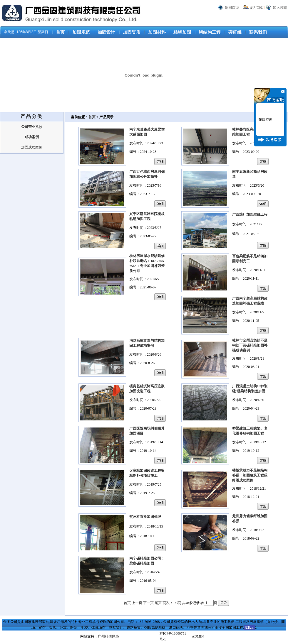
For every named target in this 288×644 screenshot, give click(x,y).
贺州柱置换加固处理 (145, 517)
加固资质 (132, 32)
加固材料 (157, 32)
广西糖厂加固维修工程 (250, 214)
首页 (60, 32)
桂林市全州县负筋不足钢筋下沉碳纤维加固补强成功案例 (250, 345)
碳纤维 (235, 32)
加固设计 (106, 32)
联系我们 (258, 32)
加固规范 (81, 32)
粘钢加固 (182, 32)
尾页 (158, 603)
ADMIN (198, 636)
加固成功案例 (32, 147)
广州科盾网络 (108, 636)
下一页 (148, 603)
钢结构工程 (210, 32)
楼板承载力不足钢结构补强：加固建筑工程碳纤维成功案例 (250, 475)
